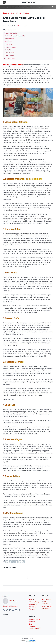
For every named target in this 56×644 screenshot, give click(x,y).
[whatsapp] (13, 562)
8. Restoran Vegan (9, 53)
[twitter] (10, 562)
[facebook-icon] (4, 610)
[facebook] (7, 562)
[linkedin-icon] (16, 610)
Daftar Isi (32, 607)
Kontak (32, 609)
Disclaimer (33, 604)
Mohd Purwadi (14, 601)
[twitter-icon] (7, 610)
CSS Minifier (46, 604)
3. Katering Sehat (9, 39)
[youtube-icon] (13, 610)
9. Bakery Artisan (9, 55)
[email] (23, 562)
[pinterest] (20, 562)
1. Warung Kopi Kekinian (10, 33)
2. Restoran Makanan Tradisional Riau (15, 36)
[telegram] (17, 562)
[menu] (4, 2)
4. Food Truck (8, 41)
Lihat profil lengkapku (10, 606)
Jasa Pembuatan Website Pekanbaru (35, 626)
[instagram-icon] (10, 610)
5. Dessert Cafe (8, 44)
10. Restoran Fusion (9, 58)
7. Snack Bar (7, 50)
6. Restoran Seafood (10, 47)
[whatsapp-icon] (19, 610)
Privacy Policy (34, 602)
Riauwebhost (32, 641)
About (31, 599)
